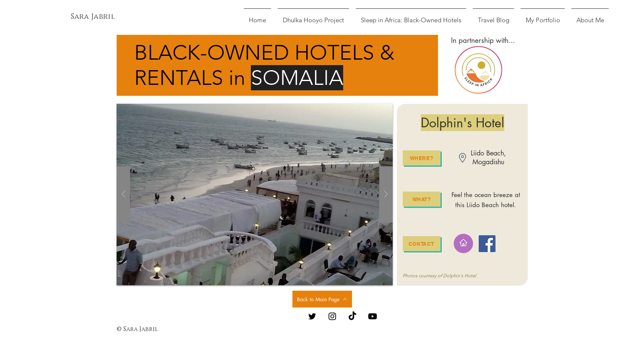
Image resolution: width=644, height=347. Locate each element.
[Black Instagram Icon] (332, 316)
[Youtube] (373, 316)
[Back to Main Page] (322, 299)
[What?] (422, 199)
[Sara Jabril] (93, 17)
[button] (255, 195)
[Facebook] (487, 244)
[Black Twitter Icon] (312, 316)
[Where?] (422, 158)
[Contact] (422, 244)
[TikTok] (352, 316)
